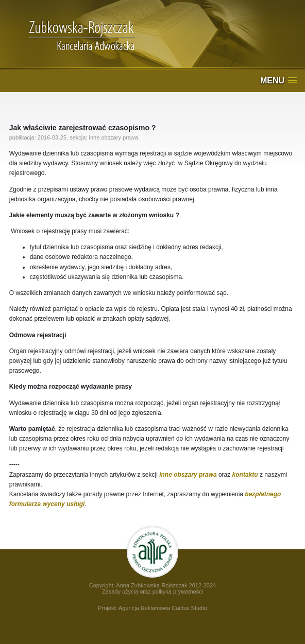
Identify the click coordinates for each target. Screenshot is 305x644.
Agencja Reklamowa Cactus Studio (163, 608)
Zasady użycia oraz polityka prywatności (152, 591)
